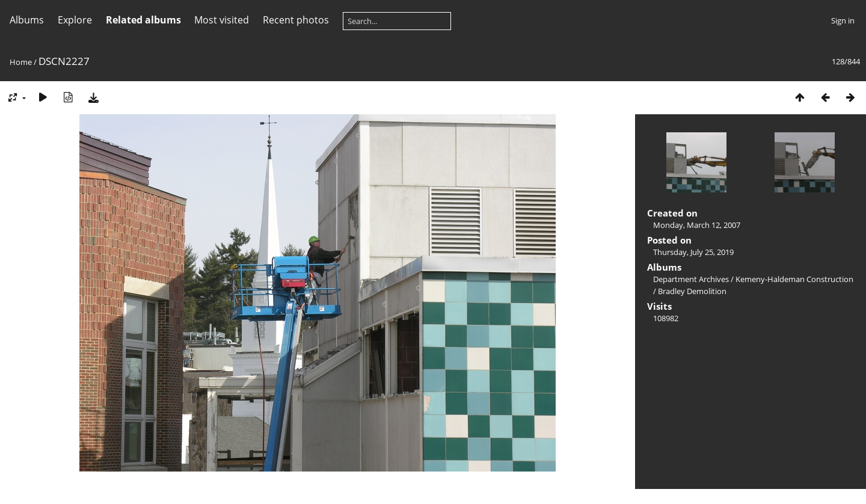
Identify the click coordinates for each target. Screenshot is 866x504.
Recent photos (296, 20)
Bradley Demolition (692, 291)
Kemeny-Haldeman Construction (794, 279)
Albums (27, 20)
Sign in (843, 20)
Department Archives (691, 279)
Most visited (222, 20)
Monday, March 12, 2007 (697, 225)
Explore (75, 20)
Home (21, 62)
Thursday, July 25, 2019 (693, 252)
